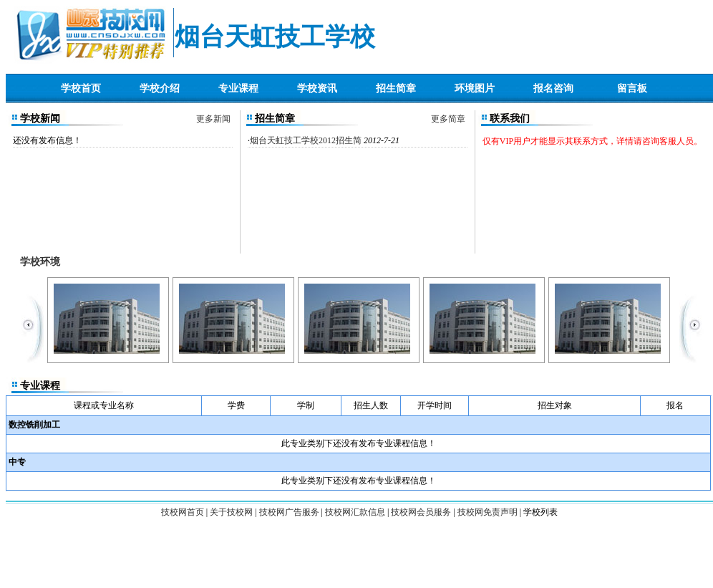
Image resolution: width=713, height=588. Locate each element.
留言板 (632, 88)
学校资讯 (317, 88)
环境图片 (475, 88)
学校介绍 (160, 88)
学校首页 (81, 88)
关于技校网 (231, 512)
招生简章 (396, 88)
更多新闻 (213, 119)
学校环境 (40, 262)
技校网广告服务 (289, 512)
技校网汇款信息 (355, 512)
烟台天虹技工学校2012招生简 (306, 140)
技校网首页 (183, 512)
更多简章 (448, 119)
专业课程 (238, 88)
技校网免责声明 (488, 512)
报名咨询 (553, 88)
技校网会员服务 (421, 512)
